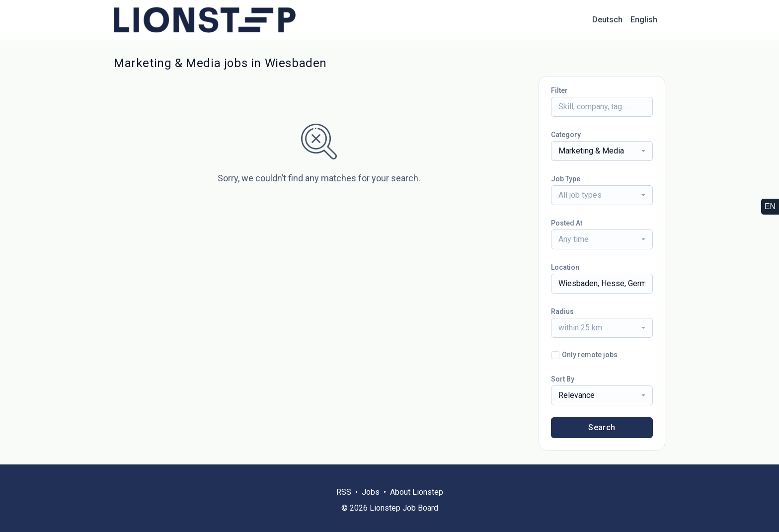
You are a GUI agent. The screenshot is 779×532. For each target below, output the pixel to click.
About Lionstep (417, 492)
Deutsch (607, 20)
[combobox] (602, 151)
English (644, 20)
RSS (344, 492)
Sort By (563, 379)
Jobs (371, 492)
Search (602, 427)
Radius (562, 311)
